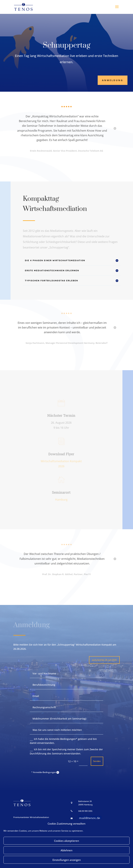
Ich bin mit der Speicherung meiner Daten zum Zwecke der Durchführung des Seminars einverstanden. (66, 751)
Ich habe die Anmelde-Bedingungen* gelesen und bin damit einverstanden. (63, 741)
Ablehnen (66, 850)
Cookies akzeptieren (66, 841)
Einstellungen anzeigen (67, 860)
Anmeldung (113, 80)
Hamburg (61, 500)
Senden (97, 761)
